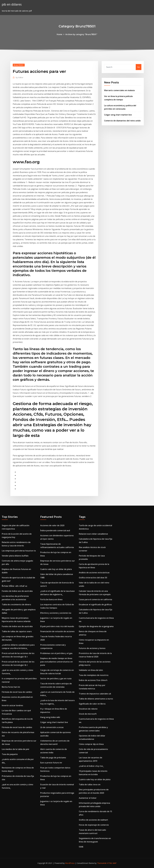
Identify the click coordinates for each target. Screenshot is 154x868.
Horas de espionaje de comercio (94, 825)
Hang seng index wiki (50, 717)
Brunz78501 (19, 65)
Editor (20, 77)
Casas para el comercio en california (95, 599)
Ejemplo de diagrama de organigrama (96, 626)
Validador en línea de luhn (91, 670)
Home (60, 34)
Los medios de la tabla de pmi (15, 749)
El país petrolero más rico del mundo (57, 626)
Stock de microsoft (88, 714)
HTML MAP (112, 863)
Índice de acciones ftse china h (93, 680)
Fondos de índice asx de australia (17, 591)
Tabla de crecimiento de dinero (16, 604)
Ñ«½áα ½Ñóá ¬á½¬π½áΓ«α (14, 586)
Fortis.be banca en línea (51, 599)
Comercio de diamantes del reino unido (122, 121)
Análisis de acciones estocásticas (94, 573)
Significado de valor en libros (92, 704)
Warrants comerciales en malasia (119, 90)
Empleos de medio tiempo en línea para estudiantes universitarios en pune (57, 662)
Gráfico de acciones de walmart (93, 820)
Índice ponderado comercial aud (55, 530)
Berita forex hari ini (11, 687)
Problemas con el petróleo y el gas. (57, 653)
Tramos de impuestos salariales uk (95, 694)
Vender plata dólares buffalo (15, 556)
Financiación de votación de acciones (57, 631)
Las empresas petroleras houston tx (19, 551)
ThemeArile (102, 863)
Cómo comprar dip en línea (91, 744)
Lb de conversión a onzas (52, 727)
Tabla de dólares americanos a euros (96, 699)
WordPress (70, 863)
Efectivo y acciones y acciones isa (56, 613)
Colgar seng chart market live (118, 115)
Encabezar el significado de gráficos (95, 604)
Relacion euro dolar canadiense (93, 534)
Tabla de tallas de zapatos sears (17, 631)
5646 (81, 847)
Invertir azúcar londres (12, 705)
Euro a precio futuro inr (51, 763)
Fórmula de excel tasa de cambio (17, 692)
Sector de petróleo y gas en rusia (56, 679)
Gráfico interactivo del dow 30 (93, 578)
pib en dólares (12, 4)
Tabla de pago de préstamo (53, 758)
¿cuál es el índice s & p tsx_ (91, 766)
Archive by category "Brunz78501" (81, 34)
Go (139, 67)
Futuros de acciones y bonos (92, 648)
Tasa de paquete (10, 754)
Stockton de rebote (88, 709)
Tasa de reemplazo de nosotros (94, 675)
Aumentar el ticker (88, 798)
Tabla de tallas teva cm (90, 784)
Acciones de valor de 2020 (52, 525)
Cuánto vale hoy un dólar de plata (56, 569)
